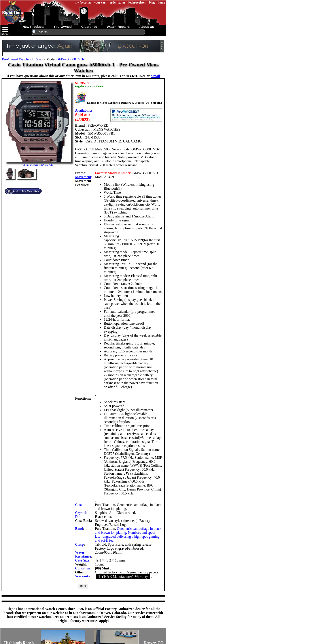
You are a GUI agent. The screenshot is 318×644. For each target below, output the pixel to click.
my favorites (83, 3)
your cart (100, 3)
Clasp (79, 544)
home (161, 3)
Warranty (83, 576)
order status (117, 3)
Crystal (81, 513)
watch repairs (118, 27)
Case (79, 505)
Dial (78, 517)
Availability (84, 110)
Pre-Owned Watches (16, 59)
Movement (83, 177)
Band (79, 529)
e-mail (155, 76)
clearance (89, 27)
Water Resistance (83, 554)
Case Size (82, 560)
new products (34, 27)
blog (152, 3)
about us (147, 27)
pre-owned (63, 27)
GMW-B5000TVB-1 (71, 59)
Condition (83, 568)
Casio (38, 59)
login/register (137, 3)
